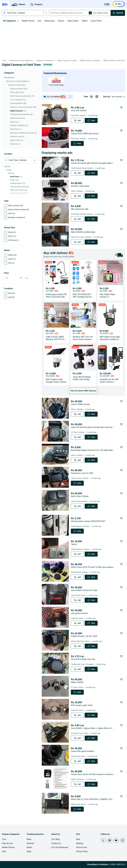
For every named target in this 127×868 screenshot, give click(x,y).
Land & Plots (96, 21)
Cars (40, 21)
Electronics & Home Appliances (21, 61)
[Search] (118, 13)
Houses (61, 21)
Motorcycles (50, 21)
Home (4, 61)
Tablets (85, 21)
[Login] (107, 4)
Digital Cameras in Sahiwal (90, 61)
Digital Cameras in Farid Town (114, 61)
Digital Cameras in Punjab (67, 61)
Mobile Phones (28, 21)
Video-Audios (73, 21)
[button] (57, 97)
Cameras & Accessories (45, 61)
